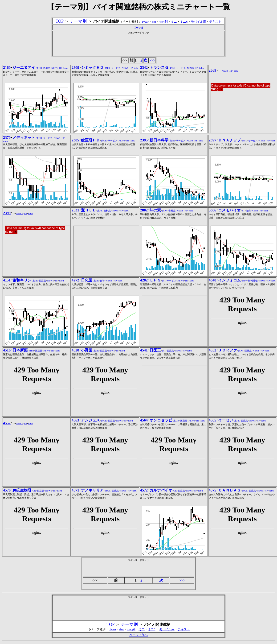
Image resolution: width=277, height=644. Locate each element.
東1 (164, 281)
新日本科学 (159, 140)
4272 (75, 280)
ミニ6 (184, 22)
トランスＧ (159, 68)
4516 (7, 350)
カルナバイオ (161, 490)
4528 (75, 350)
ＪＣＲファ (228, 350)
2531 (75, 210)
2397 (212, 140)
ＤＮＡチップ (229, 140)
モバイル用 (198, 22)
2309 (75, 68)
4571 (75, 490)
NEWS (55, 68)
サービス (116, 68)
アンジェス (90, 420)
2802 (144, 210)
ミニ (174, 22)
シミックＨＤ (92, 68)
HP (61, 68)
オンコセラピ (161, 420)
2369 (212, 70)
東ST (244, 141)
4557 (7, 423)
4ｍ (154, 22)
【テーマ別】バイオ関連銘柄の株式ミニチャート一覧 (139, 7)
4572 (144, 490)
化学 (102, 281)
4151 (7, 280)
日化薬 (87, 280)
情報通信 (253, 281)
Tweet (139, 27)
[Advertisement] (138, 45)
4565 (212, 420)
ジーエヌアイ (24, 68)
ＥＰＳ (155, 280)
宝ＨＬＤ (89, 210)
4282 (144, 280)
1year (145, 22)
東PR (107, 68)
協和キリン (22, 280)
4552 (212, 350)
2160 (7, 68)
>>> (152, 60)
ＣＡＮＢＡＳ (229, 490)
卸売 (248, 211)
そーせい (226, 420)
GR (34, 491)
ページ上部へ (138, 635)
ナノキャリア (92, 490)
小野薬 (87, 350)
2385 (75, 140)
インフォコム (229, 280)
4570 (7, 490)
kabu (66, 68)
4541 (144, 350)
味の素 (155, 210)
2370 (7, 138)
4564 (144, 420)
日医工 (155, 350)
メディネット (24, 138)
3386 (212, 210)
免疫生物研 (22, 490)
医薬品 (47, 68)
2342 (144, 68)
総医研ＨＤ (90, 140)
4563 (75, 420)
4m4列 (163, 22)
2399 (7, 213)
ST (243, 211)
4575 (212, 490)
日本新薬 (20, 350)
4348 (212, 280)
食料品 (107, 211)
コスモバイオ (229, 210)
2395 (144, 140)
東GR (39, 68)
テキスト (215, 22)
